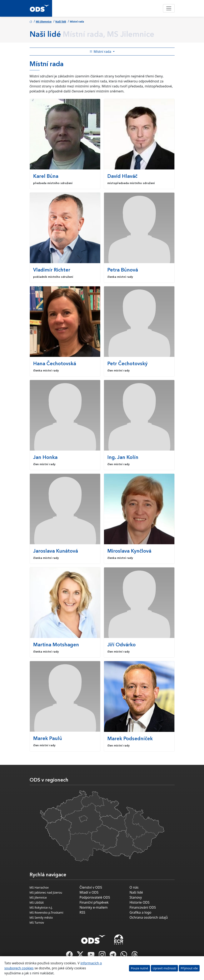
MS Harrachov (39, 887)
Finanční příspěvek (94, 902)
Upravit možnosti (164, 968)
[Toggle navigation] (169, 8)
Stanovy (136, 897)
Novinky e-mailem (94, 907)
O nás (134, 887)
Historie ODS (140, 902)
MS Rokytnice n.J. (41, 907)
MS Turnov (37, 923)
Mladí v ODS (89, 892)
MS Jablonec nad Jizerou (46, 892)
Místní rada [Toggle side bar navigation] (101, 52)
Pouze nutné (140, 968)
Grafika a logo (141, 912)
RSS (83, 912)
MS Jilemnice (44, 22)
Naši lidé (61, 22)
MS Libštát (37, 902)
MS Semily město (41, 917)
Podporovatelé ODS (95, 897)
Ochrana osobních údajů (149, 917)
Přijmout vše (189, 968)
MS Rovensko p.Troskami (46, 912)
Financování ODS (143, 907)
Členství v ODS (91, 887)
